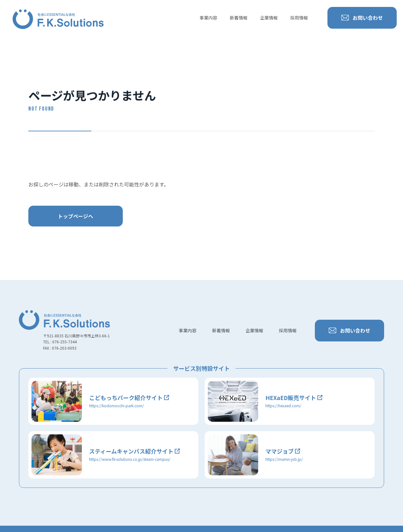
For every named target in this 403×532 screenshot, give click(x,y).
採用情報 (299, 18)
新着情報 (239, 18)
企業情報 (269, 18)
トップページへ (76, 216)
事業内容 (208, 18)
